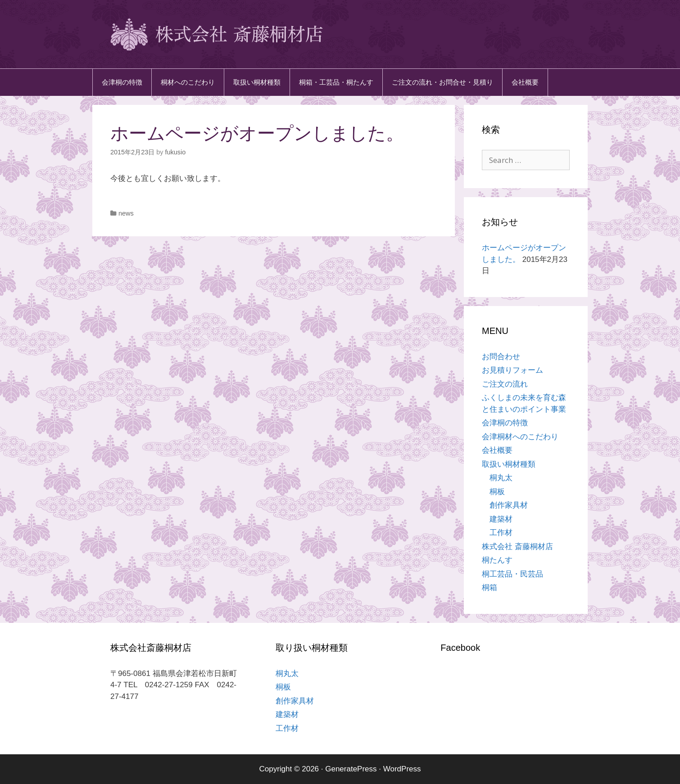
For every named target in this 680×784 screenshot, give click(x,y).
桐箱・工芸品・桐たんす (336, 82)
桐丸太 (501, 478)
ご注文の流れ (505, 384)
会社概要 (525, 82)
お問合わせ (501, 357)
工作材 (501, 533)
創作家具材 (509, 505)
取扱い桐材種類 (257, 82)
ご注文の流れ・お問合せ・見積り (442, 82)
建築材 (501, 519)
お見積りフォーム (512, 370)
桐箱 (490, 588)
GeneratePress (351, 769)
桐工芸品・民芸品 (512, 574)
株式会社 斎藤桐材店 (517, 547)
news (126, 213)
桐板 (497, 492)
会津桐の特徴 (122, 82)
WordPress (402, 769)
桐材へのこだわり (188, 82)
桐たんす (497, 560)
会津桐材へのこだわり (520, 437)
